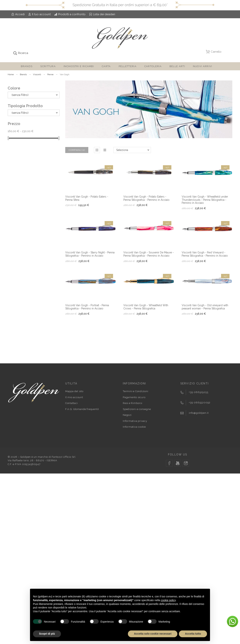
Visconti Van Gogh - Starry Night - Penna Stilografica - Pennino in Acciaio (90, 254)
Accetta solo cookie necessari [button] (153, 634)
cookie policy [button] (168, 600)
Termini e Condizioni (136, 391)
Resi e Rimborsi (133, 403)
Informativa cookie (134, 427)
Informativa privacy (135, 421)
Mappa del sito (74, 391)
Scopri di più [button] (47, 634)
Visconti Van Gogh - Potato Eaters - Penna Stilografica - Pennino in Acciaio (146, 198)
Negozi (127, 415)
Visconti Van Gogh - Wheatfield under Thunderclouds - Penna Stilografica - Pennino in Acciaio (205, 200)
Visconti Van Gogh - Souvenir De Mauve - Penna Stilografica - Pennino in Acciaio (149, 254)
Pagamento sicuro (134, 397)
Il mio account (74, 397)
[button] (97, 150)
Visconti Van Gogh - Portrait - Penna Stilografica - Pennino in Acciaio (87, 307)
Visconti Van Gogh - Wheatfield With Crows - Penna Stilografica (146, 307)
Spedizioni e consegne (137, 409)
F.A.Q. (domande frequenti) (82, 409)
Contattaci (72, 403)
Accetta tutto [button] (193, 634)
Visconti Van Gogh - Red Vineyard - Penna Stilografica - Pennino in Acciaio (205, 254)
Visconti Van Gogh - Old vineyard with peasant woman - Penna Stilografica (205, 307)
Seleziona (122, 150)
